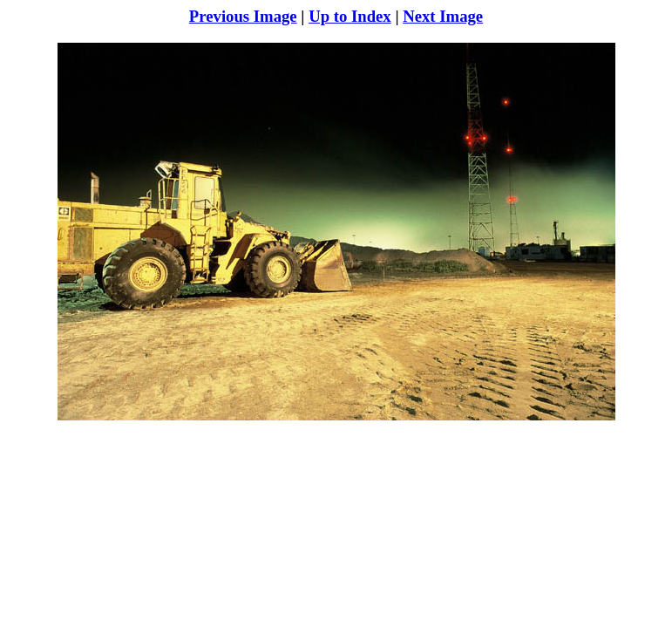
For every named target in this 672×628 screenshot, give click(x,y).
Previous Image (243, 16)
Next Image (443, 16)
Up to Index (350, 16)
